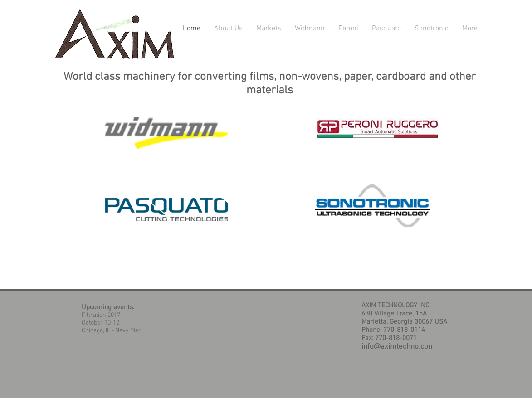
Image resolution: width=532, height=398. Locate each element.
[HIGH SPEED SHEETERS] (166, 209)
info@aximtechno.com (398, 347)
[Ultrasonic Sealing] (166, 133)
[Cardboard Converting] (377, 129)
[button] (269, 29)
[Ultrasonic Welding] (373, 206)
